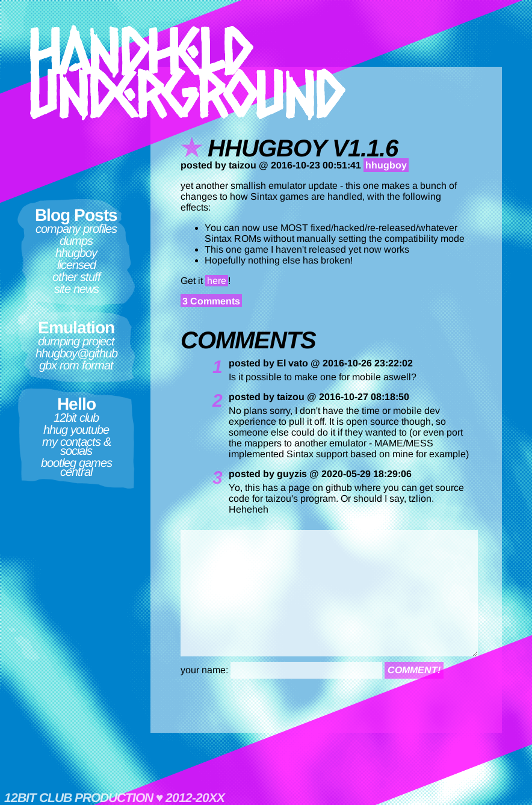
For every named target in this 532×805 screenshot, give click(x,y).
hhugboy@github (76, 353)
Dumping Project (76, 341)
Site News (76, 289)
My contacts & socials (76, 446)
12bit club (76, 418)
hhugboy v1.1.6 (303, 148)
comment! (414, 670)
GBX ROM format (76, 365)
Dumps (76, 241)
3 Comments (211, 301)
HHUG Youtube (76, 430)
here (217, 281)
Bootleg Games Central (76, 467)
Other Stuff (76, 277)
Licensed (76, 265)
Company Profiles (76, 229)
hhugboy (76, 253)
